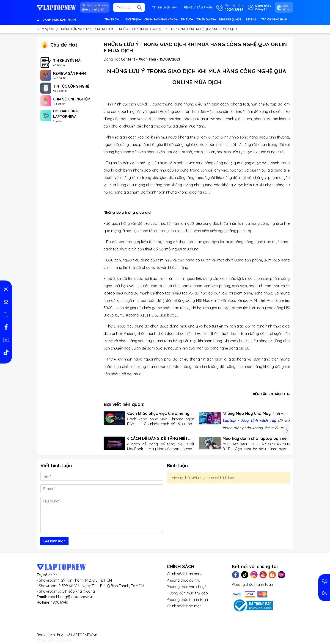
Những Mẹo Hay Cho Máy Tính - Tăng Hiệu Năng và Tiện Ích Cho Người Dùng (253, 413)
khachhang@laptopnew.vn (71, 597)
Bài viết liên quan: (124, 404)
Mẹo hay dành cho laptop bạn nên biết (256, 438)
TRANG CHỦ (112, 19)
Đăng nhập (263, 6)
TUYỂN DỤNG (206, 20)
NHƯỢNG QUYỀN (230, 19)
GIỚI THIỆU (133, 20)
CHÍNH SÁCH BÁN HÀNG (161, 20)
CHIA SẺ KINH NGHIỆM (72, 99)
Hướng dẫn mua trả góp (187, 593)
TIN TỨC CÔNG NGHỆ (71, 86)
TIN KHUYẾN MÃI (164, 7)
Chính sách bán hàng (185, 574)
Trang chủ (46, 29)
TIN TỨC (187, 20)
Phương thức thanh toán (187, 600)
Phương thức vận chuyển (188, 587)
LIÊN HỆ (251, 19)
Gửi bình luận (54, 541)
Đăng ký (261, 9)
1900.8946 (60, 602)
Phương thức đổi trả (184, 580)
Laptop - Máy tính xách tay (249, 420)
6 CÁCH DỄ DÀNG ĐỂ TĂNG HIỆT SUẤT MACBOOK (158, 438)
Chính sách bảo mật (184, 606)
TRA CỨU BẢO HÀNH (274, 19)
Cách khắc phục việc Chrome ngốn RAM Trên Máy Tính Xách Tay (161, 413)
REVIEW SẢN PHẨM (198, 7)
